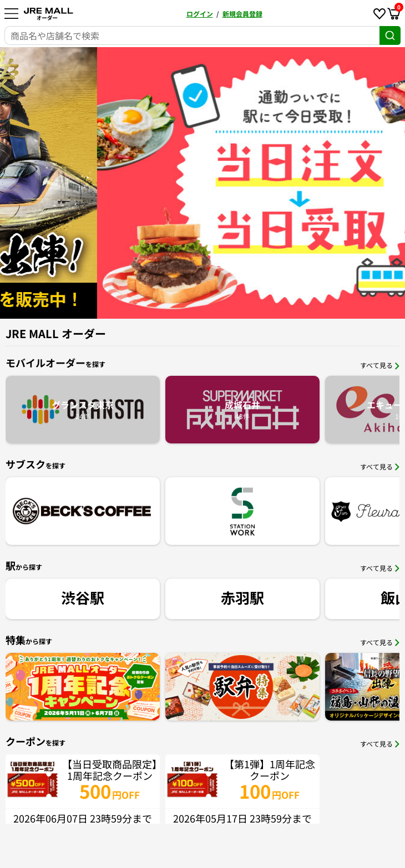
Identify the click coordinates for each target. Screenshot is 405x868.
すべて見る (380, 365)
